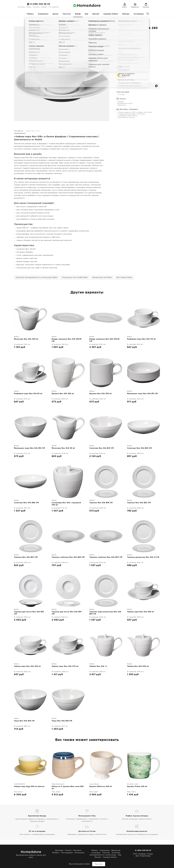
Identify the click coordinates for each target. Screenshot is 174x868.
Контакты (36, 7)
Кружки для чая (89, 19)
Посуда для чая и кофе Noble (75, 277)
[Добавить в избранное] (141, 57)
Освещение (43, 14)
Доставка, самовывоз (127, 109)
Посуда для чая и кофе (72, 19)
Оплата (29, 7)
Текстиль (67, 14)
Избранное (135, 7)
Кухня (78, 14)
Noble (100, 19)
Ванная (96, 14)
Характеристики (33, 131)
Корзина (146, 7)
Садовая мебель (111, 14)
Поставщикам (54, 7)
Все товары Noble (124, 277)
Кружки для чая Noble (102, 277)
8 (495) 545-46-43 (40, 4)
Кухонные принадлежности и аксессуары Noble (37, 277)
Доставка (21, 7)
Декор (55, 14)
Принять (99, 864)
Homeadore (50, 19)
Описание (18, 131)
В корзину (127, 57)
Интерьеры (139, 14)
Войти (125, 7)
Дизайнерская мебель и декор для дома (31, 854)
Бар (87, 14)
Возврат (44, 7)
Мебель (30, 14)
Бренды (126, 14)
